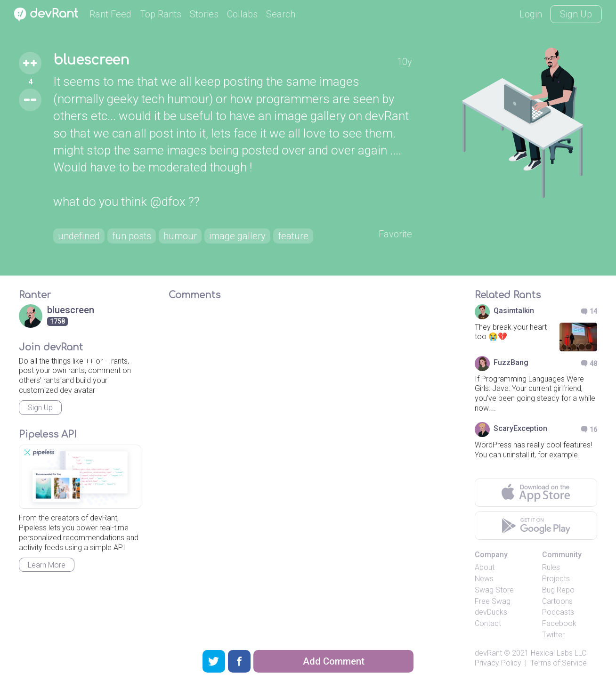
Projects (556, 579)
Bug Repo (558, 590)
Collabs (242, 14)
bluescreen (91, 60)
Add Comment (334, 661)
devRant (488, 653)
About (485, 567)
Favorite (395, 234)
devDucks (491, 612)
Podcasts (558, 612)
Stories (204, 14)
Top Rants (161, 14)
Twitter (553, 635)
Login (531, 14)
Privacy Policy (498, 663)
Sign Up (576, 14)
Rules (551, 567)
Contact (488, 623)
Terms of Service (559, 663)
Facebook (559, 623)
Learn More (47, 565)
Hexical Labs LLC (559, 653)
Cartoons (557, 601)
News (484, 579)
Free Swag (493, 601)
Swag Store (494, 590)
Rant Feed (110, 14)
